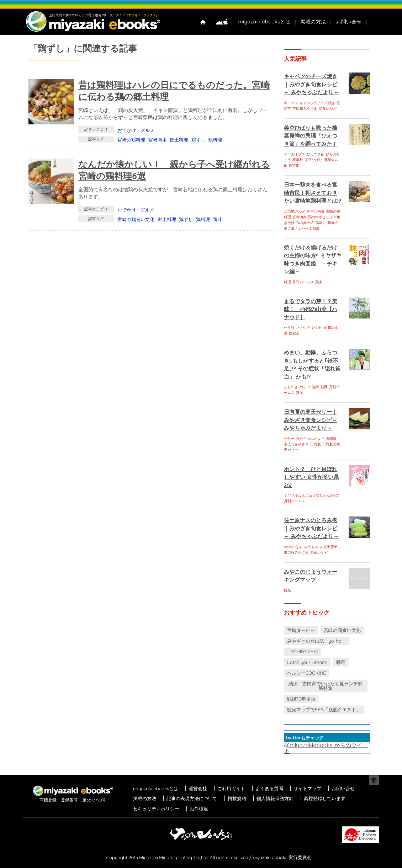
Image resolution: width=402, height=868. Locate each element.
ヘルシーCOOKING (307, 673)
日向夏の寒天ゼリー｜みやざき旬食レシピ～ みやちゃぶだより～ (311, 420)
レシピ (317, 328)
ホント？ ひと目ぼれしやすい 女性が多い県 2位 (311, 477)
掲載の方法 (313, 22)
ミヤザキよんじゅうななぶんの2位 (312, 495)
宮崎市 (331, 438)
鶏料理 (215, 140)
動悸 (324, 387)
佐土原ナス (332, 547)
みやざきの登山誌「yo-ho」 (316, 641)
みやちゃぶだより (310, 438)
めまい (305, 387)
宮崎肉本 (158, 140)
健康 (315, 387)
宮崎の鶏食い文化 (136, 219)
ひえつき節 (316, 154)
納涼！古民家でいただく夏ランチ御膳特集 (326, 686)
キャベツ (291, 103)
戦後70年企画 (301, 699)
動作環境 (199, 809)
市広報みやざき (305, 109)
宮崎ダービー (301, 630)
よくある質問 (269, 788)
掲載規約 (237, 798)
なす (299, 547)
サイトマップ (307, 788)
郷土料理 (179, 140)
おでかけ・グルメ (136, 130)
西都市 (294, 333)
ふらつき (291, 387)
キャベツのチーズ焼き (317, 103)
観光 (287, 590)
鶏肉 (319, 282)
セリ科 (289, 328)
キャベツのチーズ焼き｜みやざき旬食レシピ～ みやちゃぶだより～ (311, 84)
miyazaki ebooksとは (264, 22)
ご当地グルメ (295, 211)
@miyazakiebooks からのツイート (326, 748)
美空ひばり (313, 160)
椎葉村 (298, 160)
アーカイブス (295, 154)
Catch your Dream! (307, 662)
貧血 (300, 393)
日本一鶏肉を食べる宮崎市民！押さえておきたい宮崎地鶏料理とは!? (313, 193)
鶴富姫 (294, 165)
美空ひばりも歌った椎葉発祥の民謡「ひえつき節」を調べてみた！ (311, 136)
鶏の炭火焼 (305, 223)
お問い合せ (349, 22)
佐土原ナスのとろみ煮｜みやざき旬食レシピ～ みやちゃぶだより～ (311, 528)
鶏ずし (198, 140)
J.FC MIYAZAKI (303, 652)
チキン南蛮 (316, 211)
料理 (287, 282)
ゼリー (289, 438)
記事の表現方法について (192, 798)
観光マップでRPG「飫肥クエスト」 (324, 709)
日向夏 (316, 444)
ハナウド (303, 328)
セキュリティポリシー (156, 809)
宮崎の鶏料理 (131, 140)
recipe (289, 547)
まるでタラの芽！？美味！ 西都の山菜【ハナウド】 (311, 309)
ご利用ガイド (231, 788)
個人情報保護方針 (275, 798)
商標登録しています (325, 798)
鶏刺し (321, 223)
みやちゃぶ (313, 547)
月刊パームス (303, 282)
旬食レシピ (328, 109)
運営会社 (198, 788)
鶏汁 (217, 219)
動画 (341, 662)
